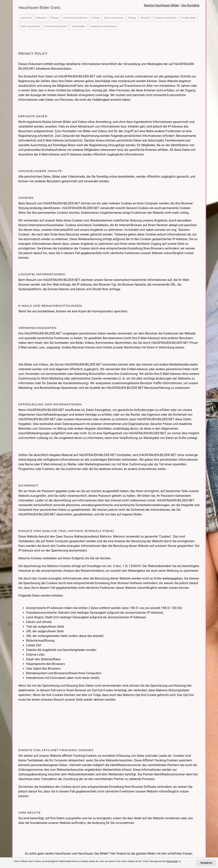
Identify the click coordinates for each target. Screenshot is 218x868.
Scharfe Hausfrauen (56, 26)
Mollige (132, 18)
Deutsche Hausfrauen (75, 18)
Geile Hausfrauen (114, 18)
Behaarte (41, 18)
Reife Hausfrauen (31, 26)
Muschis (146, 18)
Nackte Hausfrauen (166, 18)
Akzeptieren (206, 863)
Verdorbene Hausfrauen (103, 26)
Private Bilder (189, 18)
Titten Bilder (78, 26)
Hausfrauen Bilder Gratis (40, 8)
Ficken (96, 18)
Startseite (26, 18)
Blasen (55, 18)
